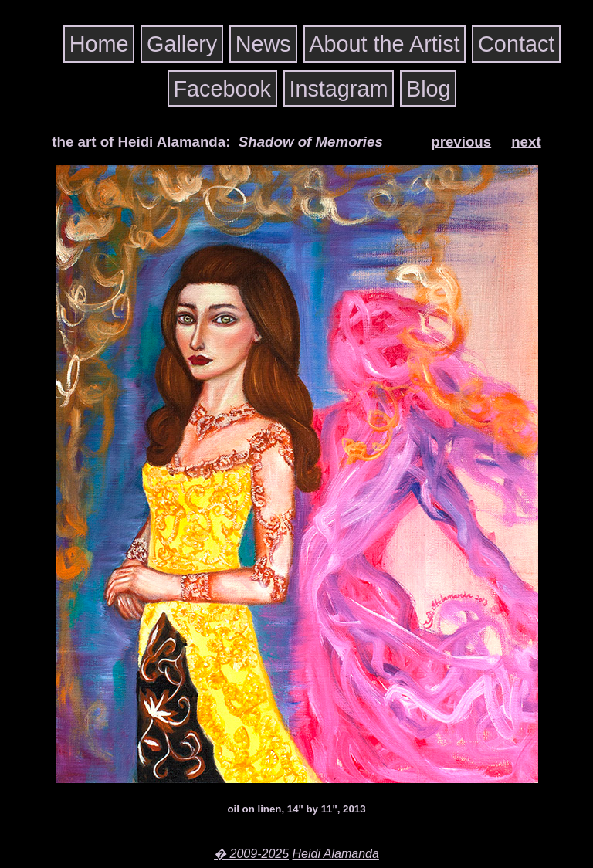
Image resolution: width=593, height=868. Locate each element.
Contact (516, 44)
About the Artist (384, 44)
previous (461, 142)
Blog (429, 88)
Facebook (222, 88)
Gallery (182, 44)
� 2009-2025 (251, 854)
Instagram (338, 88)
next (526, 142)
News (263, 44)
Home (99, 44)
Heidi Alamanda (336, 854)
